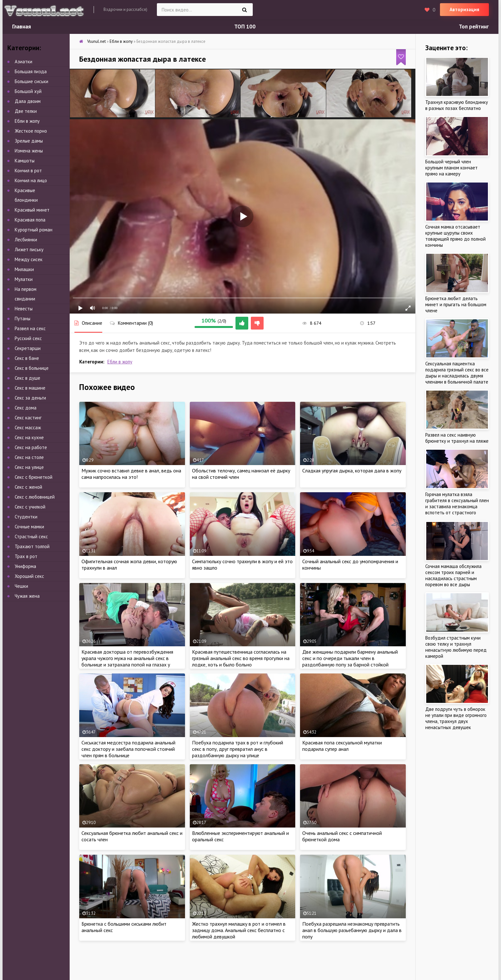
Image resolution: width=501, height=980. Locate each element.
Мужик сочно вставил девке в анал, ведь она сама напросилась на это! (131, 474)
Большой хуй (28, 91)
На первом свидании (26, 294)
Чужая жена (27, 596)
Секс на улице (29, 467)
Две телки (26, 111)
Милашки (24, 269)
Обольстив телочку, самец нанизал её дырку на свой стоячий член (241, 474)
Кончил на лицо (31, 180)
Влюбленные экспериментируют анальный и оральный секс (240, 836)
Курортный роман (34, 230)
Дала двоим (28, 101)
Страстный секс (31, 537)
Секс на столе (29, 457)
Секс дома (26, 408)
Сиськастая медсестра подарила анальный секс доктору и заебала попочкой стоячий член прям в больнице (128, 749)
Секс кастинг (28, 418)
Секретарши (28, 348)
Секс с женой (28, 487)
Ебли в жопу (120, 362)
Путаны (23, 319)
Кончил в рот (28, 171)
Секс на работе (31, 447)
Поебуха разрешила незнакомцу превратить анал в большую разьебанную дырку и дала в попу (352, 930)
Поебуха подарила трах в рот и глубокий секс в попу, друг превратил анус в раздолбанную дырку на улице (238, 749)
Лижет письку (29, 249)
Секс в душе (27, 378)
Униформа (25, 566)
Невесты (24, 309)
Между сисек (29, 259)
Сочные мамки (29, 527)
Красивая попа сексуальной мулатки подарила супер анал (342, 746)
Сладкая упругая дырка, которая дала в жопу (352, 471)
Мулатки (24, 279)
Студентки (26, 517)
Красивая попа (30, 220)
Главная (22, 27)
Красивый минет (32, 210)
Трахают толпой (32, 546)
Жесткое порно (31, 131)
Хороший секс (29, 576)
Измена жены (29, 151)
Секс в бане (27, 358)
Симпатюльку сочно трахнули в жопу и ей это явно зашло (242, 564)
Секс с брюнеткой (34, 477)
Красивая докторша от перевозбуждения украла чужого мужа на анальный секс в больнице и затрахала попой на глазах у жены (127, 661)
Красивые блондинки (26, 195)
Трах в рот (26, 556)
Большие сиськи (31, 81)
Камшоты (25, 161)
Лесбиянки (26, 240)
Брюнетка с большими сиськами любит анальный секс (124, 927)
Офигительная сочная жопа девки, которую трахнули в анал (129, 564)
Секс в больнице (32, 368)
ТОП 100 (245, 27)
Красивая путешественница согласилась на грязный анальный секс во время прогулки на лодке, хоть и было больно (241, 658)
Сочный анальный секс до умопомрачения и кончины (350, 564)
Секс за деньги (30, 398)
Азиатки (23, 62)
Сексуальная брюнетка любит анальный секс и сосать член (132, 836)
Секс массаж (28, 428)
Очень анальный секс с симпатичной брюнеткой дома (342, 836)
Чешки (21, 586)
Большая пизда (31, 71)
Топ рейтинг (474, 27)
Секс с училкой (30, 507)
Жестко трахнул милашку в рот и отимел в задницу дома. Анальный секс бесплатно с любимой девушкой (239, 930)
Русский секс (28, 338)
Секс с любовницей (35, 497)
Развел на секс (30, 328)
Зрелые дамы (29, 141)
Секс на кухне (29, 437)
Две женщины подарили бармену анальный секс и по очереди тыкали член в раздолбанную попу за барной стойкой (350, 658)
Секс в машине (30, 388)
